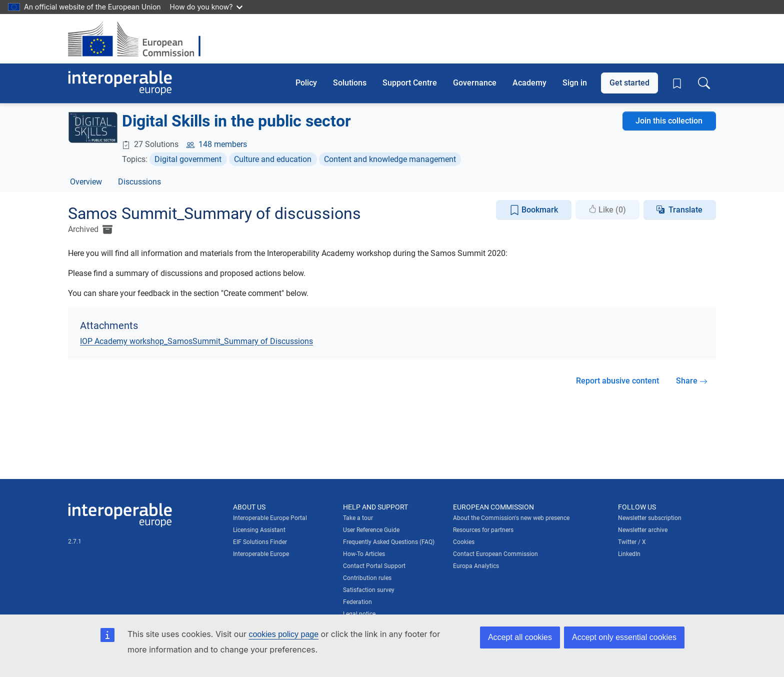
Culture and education (273, 159)
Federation (357, 602)
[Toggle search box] (704, 83)
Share (692, 381)
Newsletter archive (643, 530)
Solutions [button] (350, 83)
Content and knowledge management (390, 159)
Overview (86, 182)
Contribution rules (367, 578)
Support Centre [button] (410, 83)
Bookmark (534, 210)
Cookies (464, 542)
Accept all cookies (520, 637)
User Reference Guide (371, 530)
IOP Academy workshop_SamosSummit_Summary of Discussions (196, 341)
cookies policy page (283, 634)
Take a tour (358, 518)
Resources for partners (483, 530)
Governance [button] (475, 83)
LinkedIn (629, 554)
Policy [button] (306, 83)
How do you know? (206, 7)
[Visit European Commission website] (139, 39)
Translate (685, 210)
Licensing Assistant (259, 530)
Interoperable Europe (261, 554)
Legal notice (359, 614)
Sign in (575, 83)
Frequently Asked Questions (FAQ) (389, 542)
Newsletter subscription (650, 518)
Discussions (139, 182)
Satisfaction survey (369, 590)
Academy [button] (529, 83)
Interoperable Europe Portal (270, 518)
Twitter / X (632, 542)
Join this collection (669, 121)
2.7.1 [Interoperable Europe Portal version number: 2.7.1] (75, 541)
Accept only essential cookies (624, 637)
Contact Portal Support (374, 566)
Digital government (188, 159)
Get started (629, 83)
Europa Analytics (476, 566)
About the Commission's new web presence (511, 518)
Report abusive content (617, 381)
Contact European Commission (495, 554)
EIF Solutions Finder (260, 542)
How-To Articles (364, 554)
